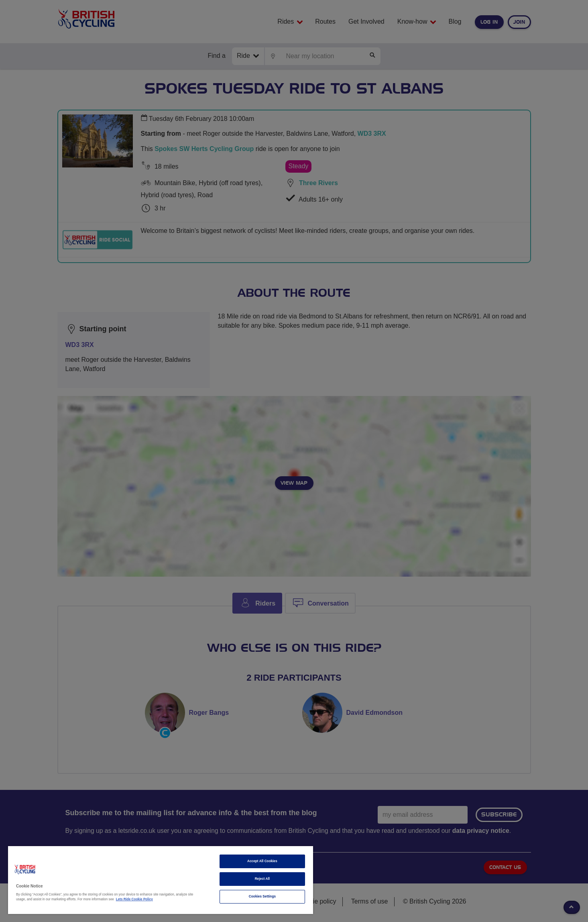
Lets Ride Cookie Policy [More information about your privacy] (134, 899)
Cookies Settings (262, 897)
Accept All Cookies (262, 861)
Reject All (262, 879)
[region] (161, 880)
